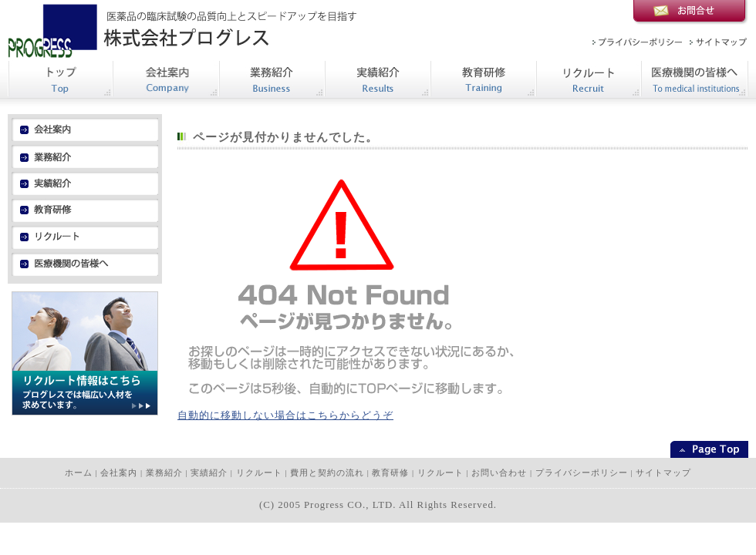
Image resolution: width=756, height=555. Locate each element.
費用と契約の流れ (327, 473)
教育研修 (390, 473)
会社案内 (119, 473)
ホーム (79, 473)
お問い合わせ (499, 473)
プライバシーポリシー (582, 473)
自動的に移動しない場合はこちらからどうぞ (285, 415)
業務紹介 (164, 473)
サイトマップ (663, 473)
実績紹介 (209, 473)
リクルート (259, 473)
